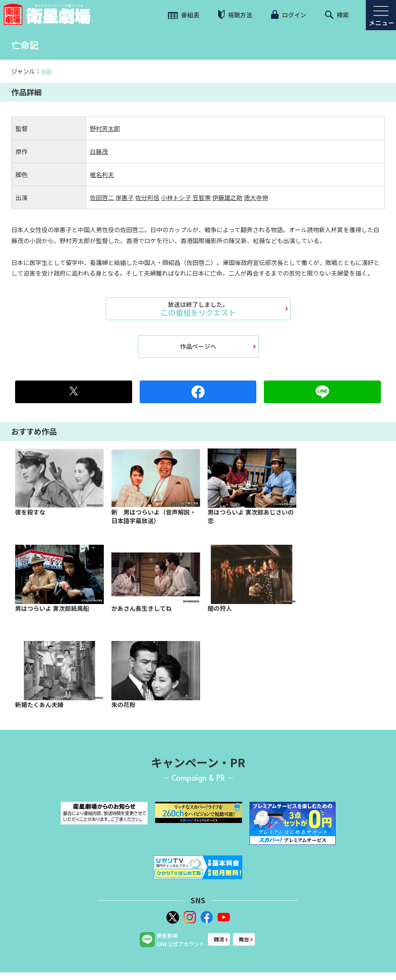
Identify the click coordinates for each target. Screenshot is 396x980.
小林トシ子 (176, 197)
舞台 (244, 939)
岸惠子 (125, 197)
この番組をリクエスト (198, 309)
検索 (337, 15)
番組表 (184, 15)
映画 (46, 71)
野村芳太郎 (105, 128)
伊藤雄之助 (227, 197)
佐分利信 (147, 197)
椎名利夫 (102, 174)
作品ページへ (198, 346)
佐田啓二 (102, 197)
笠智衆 (202, 197)
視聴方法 (235, 15)
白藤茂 (99, 151)
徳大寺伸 (256, 197)
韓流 (219, 939)
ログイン (288, 15)
